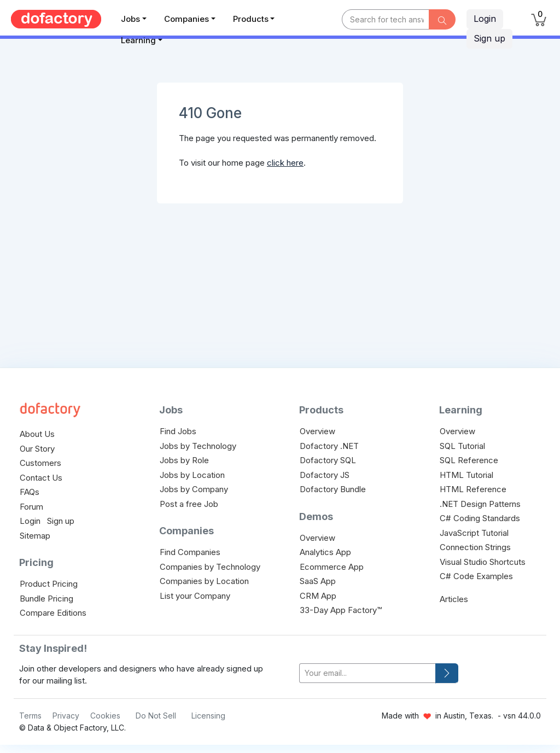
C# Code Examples (476, 576)
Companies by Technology (210, 567)
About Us (37, 434)
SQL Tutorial (462, 446)
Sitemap (35, 536)
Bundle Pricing (46, 599)
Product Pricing (49, 584)
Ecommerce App (332, 567)
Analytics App (325, 552)
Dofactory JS (325, 475)
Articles (454, 599)
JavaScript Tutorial (474, 533)
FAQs (30, 492)
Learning (138, 40)
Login (485, 19)
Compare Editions (53, 613)
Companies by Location (204, 581)
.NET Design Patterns (480, 504)
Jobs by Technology (198, 446)
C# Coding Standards (480, 518)
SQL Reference (469, 460)
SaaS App (318, 581)
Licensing (208, 716)
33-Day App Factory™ (341, 610)
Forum (31, 507)
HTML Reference (473, 489)
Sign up (489, 38)
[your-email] (367, 673)
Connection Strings (475, 547)
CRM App (318, 596)
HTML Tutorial (466, 475)
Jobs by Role (184, 460)
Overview (317, 431)
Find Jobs (178, 431)
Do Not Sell (156, 716)
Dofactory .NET (329, 446)
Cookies (105, 716)
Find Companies (190, 552)
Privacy (66, 716)
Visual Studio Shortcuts (483, 562)
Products (251, 19)
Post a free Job (189, 504)
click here (285, 163)
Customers (40, 463)
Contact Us (41, 478)
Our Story (37, 449)
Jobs (130, 19)
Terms (30, 716)
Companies (186, 19)
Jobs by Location (192, 475)
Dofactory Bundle (333, 489)
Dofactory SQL (328, 460)
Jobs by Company (194, 489)
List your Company (195, 596)
